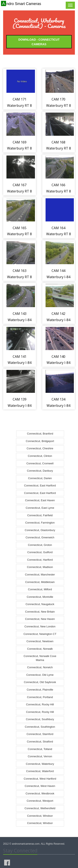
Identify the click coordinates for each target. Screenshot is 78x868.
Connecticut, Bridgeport (40, 441)
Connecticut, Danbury (40, 471)
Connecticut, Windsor (40, 816)
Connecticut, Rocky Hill (40, 704)
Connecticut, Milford (40, 589)
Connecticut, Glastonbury (40, 530)
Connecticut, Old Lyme (40, 675)
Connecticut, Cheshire (40, 448)
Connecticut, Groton (40, 545)
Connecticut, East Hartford (40, 486)
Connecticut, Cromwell (40, 463)
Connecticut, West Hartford (40, 779)
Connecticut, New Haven (40, 619)
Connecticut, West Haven (40, 786)
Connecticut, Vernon (40, 756)
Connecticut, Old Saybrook (40, 682)
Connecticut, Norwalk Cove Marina (40, 658)
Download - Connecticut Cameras (39, 42)
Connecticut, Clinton (40, 456)
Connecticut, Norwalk (40, 649)
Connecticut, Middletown (40, 582)
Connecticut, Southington (40, 727)
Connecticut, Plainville (40, 690)
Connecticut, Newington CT (40, 634)
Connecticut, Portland (40, 697)
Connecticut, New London (40, 626)
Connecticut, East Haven (40, 500)
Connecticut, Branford (40, 434)
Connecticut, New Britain (40, 612)
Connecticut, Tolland (40, 749)
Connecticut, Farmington (40, 523)
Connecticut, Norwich (40, 667)
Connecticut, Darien (40, 478)
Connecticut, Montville (40, 597)
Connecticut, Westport (40, 801)
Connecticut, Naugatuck (40, 604)
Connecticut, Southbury (40, 719)
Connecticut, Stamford (40, 734)
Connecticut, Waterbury (40, 764)
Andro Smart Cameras (22, 4)
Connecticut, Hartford (40, 560)
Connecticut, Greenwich (40, 537)
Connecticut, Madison (40, 567)
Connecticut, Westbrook (40, 793)
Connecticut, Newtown (40, 641)
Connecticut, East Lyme (40, 508)
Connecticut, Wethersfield (40, 808)
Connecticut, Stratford (40, 742)
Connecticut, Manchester (40, 575)
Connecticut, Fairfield (40, 515)
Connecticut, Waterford (40, 771)
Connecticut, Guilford (40, 552)
